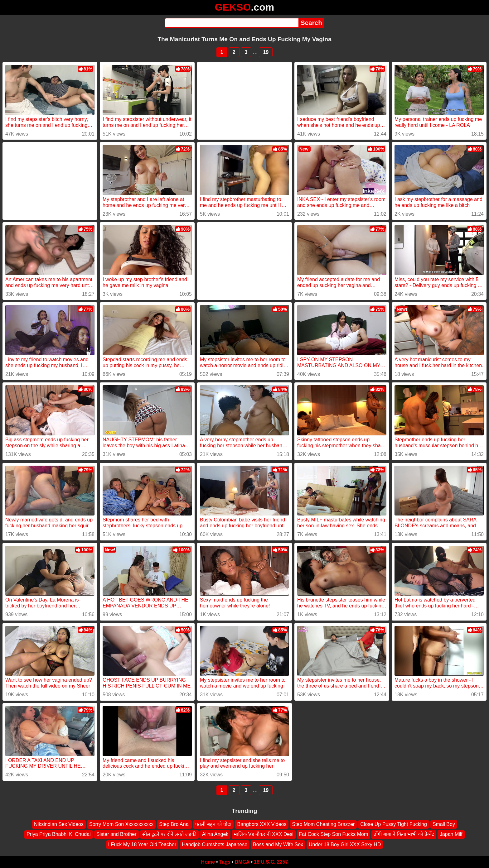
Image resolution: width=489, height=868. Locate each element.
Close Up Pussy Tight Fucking (393, 824)
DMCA (242, 862)
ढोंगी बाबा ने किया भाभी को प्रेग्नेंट (404, 834)
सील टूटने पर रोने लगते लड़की (169, 834)
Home (208, 862)
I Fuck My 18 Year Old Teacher (142, 844)
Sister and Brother (116, 834)
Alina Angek (215, 834)
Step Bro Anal (174, 824)
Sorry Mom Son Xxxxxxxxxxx (121, 824)
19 (266, 52)
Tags (225, 862)
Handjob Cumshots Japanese (215, 844)
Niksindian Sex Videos (59, 824)
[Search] (232, 23)
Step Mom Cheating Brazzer (323, 824)
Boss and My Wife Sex (278, 844)
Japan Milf (451, 834)
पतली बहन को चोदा (213, 824)
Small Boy (444, 824)
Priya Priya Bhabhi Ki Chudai (58, 834)
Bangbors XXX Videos (262, 824)
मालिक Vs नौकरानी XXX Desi (264, 834)
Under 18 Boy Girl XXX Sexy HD (345, 844)
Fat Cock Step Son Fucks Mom (334, 834)
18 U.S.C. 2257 (271, 862)
